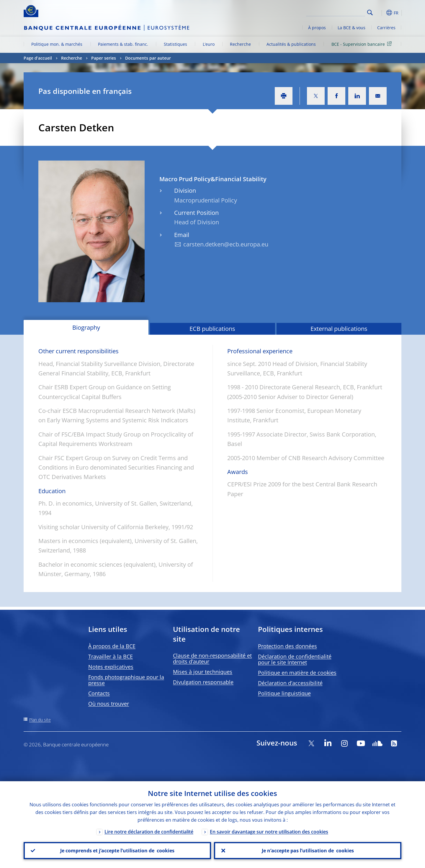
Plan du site (40, 720)
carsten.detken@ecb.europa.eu (226, 244)
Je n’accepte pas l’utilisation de (308, 851)
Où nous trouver (109, 704)
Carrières (386, 28)
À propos (317, 28)
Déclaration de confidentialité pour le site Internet (295, 659)
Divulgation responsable (203, 682)
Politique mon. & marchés (57, 44)
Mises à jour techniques (203, 672)
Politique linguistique (284, 693)
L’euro (209, 44)
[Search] (336, 12)
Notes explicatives (111, 667)
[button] (381, 13)
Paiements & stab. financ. (123, 44)
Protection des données (287, 646)
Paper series (104, 58)
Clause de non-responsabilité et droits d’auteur (212, 658)
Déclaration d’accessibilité (290, 683)
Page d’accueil (38, 58)
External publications (339, 329)
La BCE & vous (352, 28)
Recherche (240, 44)
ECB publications (212, 329)
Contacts (99, 693)
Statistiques (175, 44)
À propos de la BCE (112, 646)
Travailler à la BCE (111, 656)
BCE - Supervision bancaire (363, 44)
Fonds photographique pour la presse (126, 680)
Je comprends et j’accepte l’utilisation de (117, 851)
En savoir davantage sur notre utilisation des (269, 832)
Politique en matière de (297, 673)
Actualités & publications (291, 44)
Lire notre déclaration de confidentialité (149, 832)
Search (370, 13)
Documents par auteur (148, 58)
